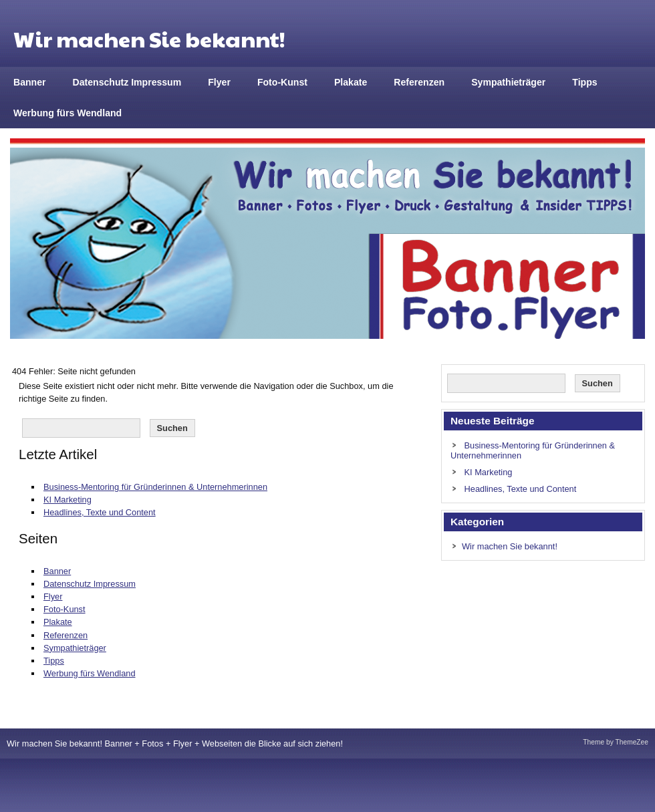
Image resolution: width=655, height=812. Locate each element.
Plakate (351, 82)
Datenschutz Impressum (127, 82)
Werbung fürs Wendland (68, 113)
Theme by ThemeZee (616, 742)
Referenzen (419, 82)
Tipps (584, 82)
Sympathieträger (508, 82)
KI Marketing (68, 500)
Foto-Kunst (282, 82)
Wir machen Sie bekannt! (510, 546)
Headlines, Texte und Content (100, 512)
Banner (30, 82)
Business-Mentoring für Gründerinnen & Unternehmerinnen (155, 487)
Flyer (219, 82)
